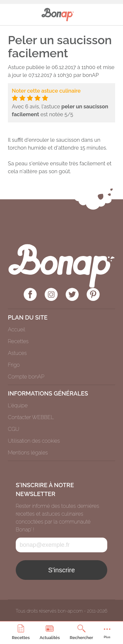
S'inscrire (62, 570)
